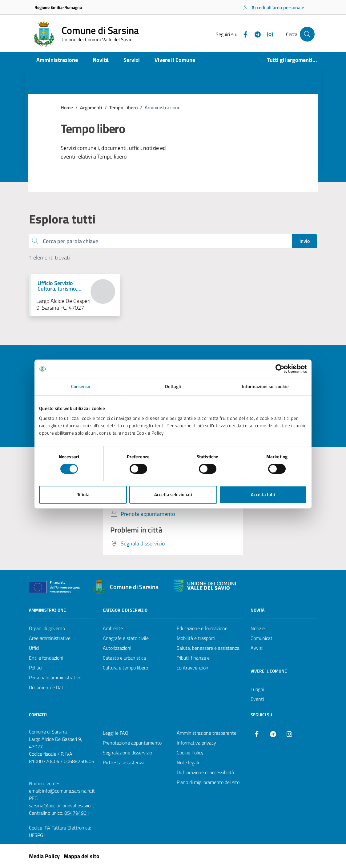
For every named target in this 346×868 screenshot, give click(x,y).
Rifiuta (83, 494)
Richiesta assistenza (124, 762)
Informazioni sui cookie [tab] (265, 386)
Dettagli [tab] (173, 386)
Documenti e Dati (47, 687)
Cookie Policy (190, 753)
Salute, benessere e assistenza (208, 648)
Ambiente (113, 628)
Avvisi (257, 648)
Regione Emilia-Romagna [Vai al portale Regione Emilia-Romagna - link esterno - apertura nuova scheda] (58, 7)
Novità (101, 60)
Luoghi (257, 689)
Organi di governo (47, 628)
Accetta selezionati (173, 494)
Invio (305, 241)
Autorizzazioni (117, 648)
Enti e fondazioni (46, 658)
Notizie (258, 628)
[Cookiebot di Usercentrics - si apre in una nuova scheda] (280, 369)
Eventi (257, 699)
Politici (36, 668)
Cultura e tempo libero (125, 668)
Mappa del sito (82, 856)
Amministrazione (57, 60)
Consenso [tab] (81, 386)
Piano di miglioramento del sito (208, 782)
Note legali (188, 762)
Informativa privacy (196, 743)
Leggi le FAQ (116, 733)
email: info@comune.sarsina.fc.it (62, 791)
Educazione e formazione (202, 628)
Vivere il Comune (175, 60)
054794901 (77, 813)
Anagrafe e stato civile (126, 638)
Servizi (132, 60)
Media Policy (44, 856)
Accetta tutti (263, 494)
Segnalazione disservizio (127, 753)
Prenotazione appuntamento (132, 743)
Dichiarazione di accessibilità (205, 772)
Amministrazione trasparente (207, 733)
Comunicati (262, 638)
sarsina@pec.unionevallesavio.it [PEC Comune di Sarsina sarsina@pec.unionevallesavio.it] (62, 806)
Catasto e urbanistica (124, 658)
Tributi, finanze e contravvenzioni (193, 663)
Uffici (34, 648)
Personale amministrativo (55, 677)
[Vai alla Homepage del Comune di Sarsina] (85, 34)
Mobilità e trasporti (196, 638)
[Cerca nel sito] (307, 34)
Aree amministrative (50, 638)
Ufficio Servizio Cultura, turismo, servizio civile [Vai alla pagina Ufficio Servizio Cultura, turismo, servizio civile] (57, 286)
